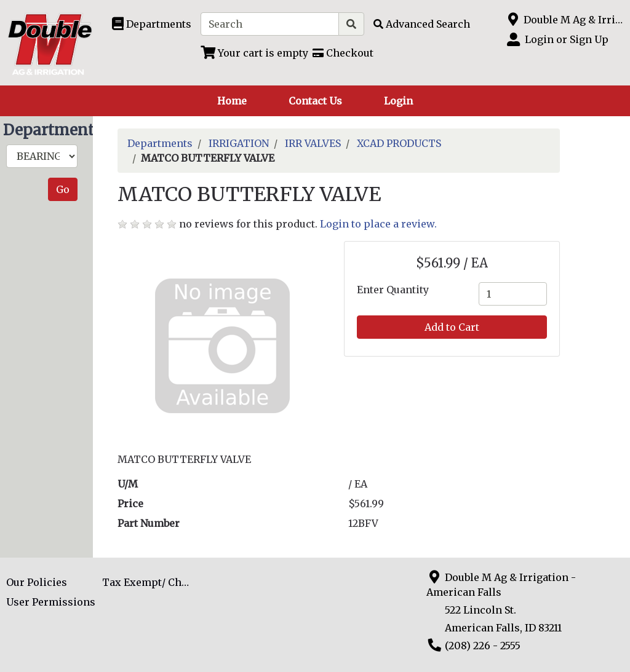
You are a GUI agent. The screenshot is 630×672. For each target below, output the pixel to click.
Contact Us (315, 101)
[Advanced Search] (422, 24)
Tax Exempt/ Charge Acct (150, 582)
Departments (160, 143)
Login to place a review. (378, 224)
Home (232, 101)
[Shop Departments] (152, 24)
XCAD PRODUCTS (399, 143)
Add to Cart (452, 327)
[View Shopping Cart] (254, 53)
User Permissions (51, 602)
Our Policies (37, 582)
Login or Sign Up (567, 39)
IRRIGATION (239, 143)
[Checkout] (343, 53)
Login (398, 101)
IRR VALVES (313, 143)
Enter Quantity (393, 290)
